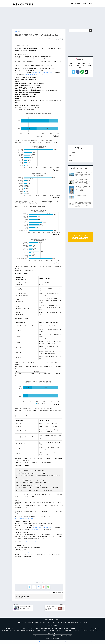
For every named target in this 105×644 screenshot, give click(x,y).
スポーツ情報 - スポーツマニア (94, 629)
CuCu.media (73, 158)
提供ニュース (72, 156)
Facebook (78, 74)
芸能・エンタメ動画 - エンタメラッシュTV (93, 631)
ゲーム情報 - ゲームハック (62, 629)
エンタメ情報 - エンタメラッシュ (27, 629)
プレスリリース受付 (87, 3)
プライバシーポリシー (41, 623)
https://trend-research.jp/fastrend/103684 (42, 72)
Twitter (73, 74)
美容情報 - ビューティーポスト (78, 629)
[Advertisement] (52, 17)
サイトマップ (84, 623)
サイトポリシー (53, 623)
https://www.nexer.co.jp (31, 74)
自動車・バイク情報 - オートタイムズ (45, 631)
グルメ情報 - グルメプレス (11, 629)
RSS (86, 74)
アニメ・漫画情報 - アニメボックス (45, 629)
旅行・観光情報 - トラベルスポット (26, 631)
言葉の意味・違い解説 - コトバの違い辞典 (62, 637)
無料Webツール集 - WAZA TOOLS (42, 637)
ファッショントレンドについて (67, 3)
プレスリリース (59, 593)
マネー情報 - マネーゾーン (9, 631)
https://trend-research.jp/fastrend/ (31, 542)
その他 (71, 161)
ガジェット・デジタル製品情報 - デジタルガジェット (69, 631)
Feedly (82, 74)
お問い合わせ (78, 3)
